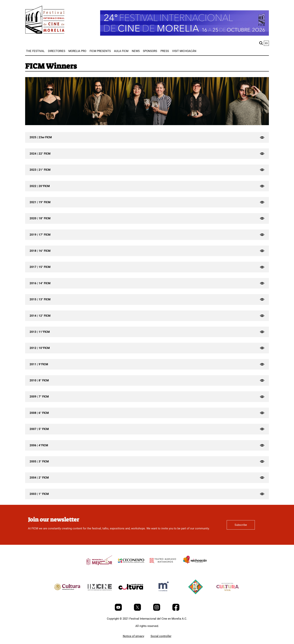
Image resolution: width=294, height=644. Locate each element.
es (266, 43)
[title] (99, 569)
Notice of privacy (133, 636)
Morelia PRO (77, 51)
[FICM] (45, 20)
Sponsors (150, 51)
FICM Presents (100, 51)
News (136, 51)
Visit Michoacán (184, 51)
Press (165, 51)
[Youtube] (119, 610)
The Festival (35, 51)
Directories (57, 51)
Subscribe (241, 525)
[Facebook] (176, 610)
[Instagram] (157, 610)
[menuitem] (35, 51)
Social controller (161, 636)
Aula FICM (121, 51)
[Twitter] (138, 610)
